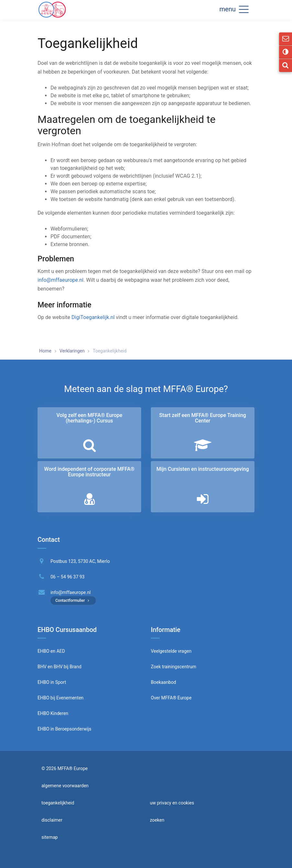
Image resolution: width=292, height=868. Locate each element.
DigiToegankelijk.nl (93, 317)
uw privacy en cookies (172, 803)
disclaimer (52, 820)
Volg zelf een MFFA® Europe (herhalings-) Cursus (89, 418)
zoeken (157, 820)
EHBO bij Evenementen (61, 698)
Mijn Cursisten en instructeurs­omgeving (202, 469)
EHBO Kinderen (53, 713)
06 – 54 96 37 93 (67, 577)
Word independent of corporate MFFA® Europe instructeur (89, 472)
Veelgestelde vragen (171, 651)
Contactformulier (73, 600)
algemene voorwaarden (65, 786)
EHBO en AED (51, 651)
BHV (42, 667)
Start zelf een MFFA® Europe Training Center (203, 418)
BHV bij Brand (67, 667)
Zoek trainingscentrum (174, 667)
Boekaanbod (163, 682)
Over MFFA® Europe (171, 698)
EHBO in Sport (52, 682)
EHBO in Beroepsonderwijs (64, 729)
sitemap (50, 837)
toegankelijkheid (58, 803)
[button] (244, 9)
